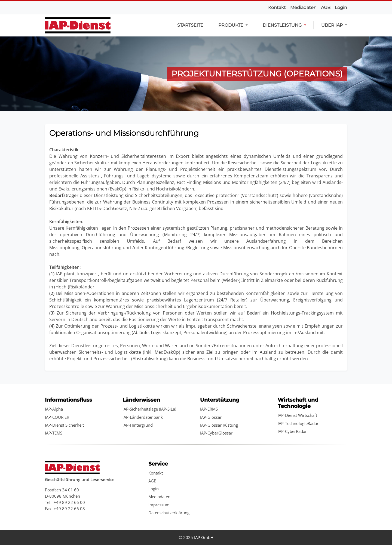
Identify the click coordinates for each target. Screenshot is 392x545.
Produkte (231, 25)
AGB (326, 7)
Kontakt (277, 7)
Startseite (190, 25)
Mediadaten (303, 7)
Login (341, 7)
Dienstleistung (283, 25)
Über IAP (333, 25)
